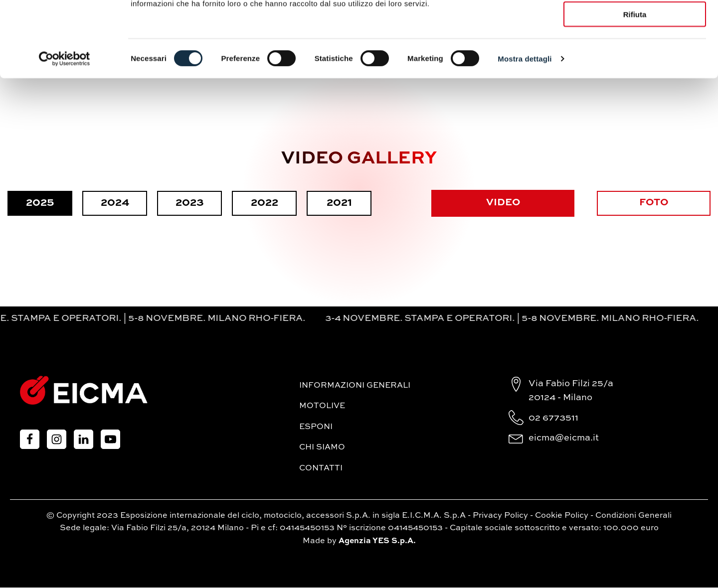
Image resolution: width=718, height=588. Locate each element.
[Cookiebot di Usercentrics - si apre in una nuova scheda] (65, 128)
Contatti (321, 469)
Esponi (316, 428)
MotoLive (322, 407)
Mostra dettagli (525, 127)
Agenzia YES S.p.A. (377, 542)
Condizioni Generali (633, 516)
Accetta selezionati (634, 54)
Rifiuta (635, 83)
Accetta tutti (635, 25)
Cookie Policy (562, 516)
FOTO (655, 203)
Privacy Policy (500, 516)
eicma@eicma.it (564, 439)
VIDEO (502, 203)
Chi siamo (322, 448)
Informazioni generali (355, 386)
